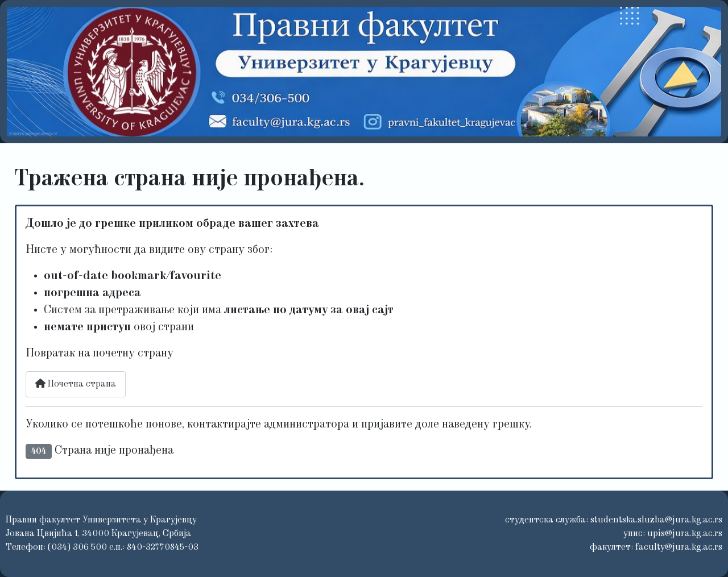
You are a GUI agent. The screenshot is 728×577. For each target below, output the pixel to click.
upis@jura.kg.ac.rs (685, 534)
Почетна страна (76, 384)
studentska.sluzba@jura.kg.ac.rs (656, 520)
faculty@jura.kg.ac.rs (679, 547)
